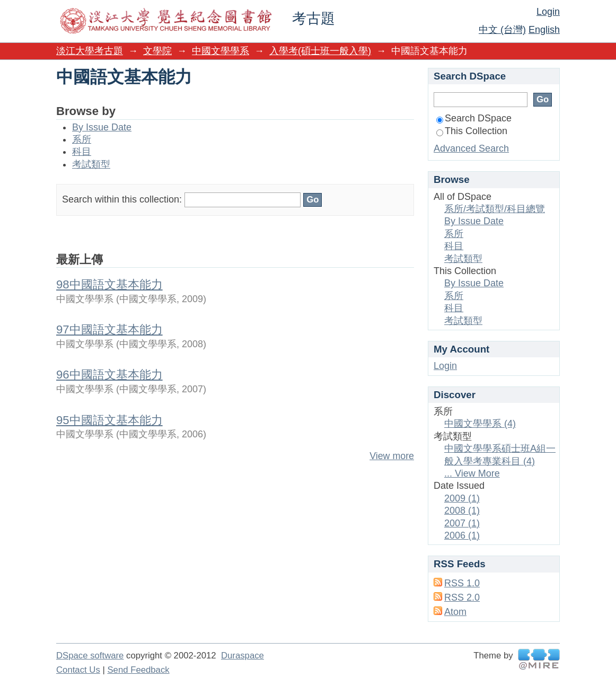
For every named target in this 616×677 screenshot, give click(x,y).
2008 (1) (462, 511)
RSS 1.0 (462, 583)
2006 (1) (462, 535)
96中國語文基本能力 (109, 375)
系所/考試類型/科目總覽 (495, 209)
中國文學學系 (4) (480, 424)
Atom (455, 612)
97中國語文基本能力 (109, 329)
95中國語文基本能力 (109, 420)
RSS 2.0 (462, 597)
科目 (82, 152)
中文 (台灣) (502, 30)
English (544, 30)
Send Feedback (138, 670)
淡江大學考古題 (90, 51)
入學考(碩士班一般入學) (320, 51)
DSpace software (90, 656)
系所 (82, 139)
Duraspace (243, 656)
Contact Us (78, 670)
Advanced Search (471, 148)
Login (548, 12)
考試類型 (91, 164)
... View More (472, 473)
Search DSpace (474, 118)
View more (392, 456)
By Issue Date (102, 127)
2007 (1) (462, 523)
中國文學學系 (221, 51)
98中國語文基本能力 (109, 284)
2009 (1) (462, 498)
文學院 (157, 51)
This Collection (472, 131)
